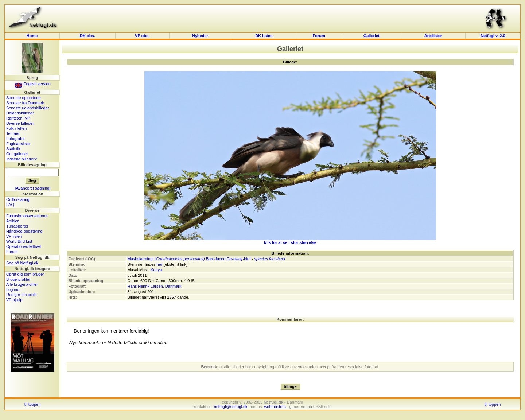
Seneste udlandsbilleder (28, 108)
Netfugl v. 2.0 (493, 36)
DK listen (264, 36)
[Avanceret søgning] (33, 188)
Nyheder (201, 36)
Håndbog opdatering (24, 231)
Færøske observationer (27, 216)
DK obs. (87, 36)
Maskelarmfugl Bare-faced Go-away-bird (189, 259)
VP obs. (142, 36)
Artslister (433, 36)
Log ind (13, 289)
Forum (319, 36)
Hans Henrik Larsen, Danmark (155, 286)
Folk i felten (16, 128)
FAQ (10, 205)
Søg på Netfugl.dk (22, 263)
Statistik (13, 149)
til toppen (33, 404)
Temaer (13, 133)
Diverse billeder (20, 123)
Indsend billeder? (22, 159)
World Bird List (19, 241)
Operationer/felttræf (24, 246)
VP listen (14, 236)
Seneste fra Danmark (25, 103)
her (160, 264)
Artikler (12, 221)
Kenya (156, 270)
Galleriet (372, 36)
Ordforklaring (18, 199)
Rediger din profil (21, 295)
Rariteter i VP (18, 118)
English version (33, 84)
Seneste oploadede (24, 98)
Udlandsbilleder (20, 113)
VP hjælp (14, 300)
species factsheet (270, 259)
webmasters (275, 407)
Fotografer (15, 139)
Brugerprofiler (18, 279)
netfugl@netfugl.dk (231, 407)
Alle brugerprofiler (22, 284)
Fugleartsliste (18, 144)
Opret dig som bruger (25, 274)
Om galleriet (17, 154)
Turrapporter (17, 226)
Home (32, 36)
